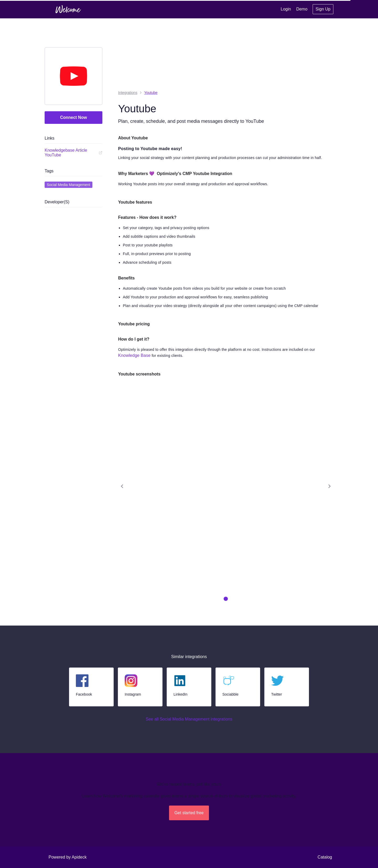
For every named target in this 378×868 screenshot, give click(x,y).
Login (286, 9)
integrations (128, 93)
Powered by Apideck (68, 857)
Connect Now (73, 117)
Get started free (189, 813)
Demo (302, 9)
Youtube (151, 93)
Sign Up (323, 9)
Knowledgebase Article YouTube (73, 153)
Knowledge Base (134, 355)
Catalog (325, 857)
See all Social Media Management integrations (189, 719)
